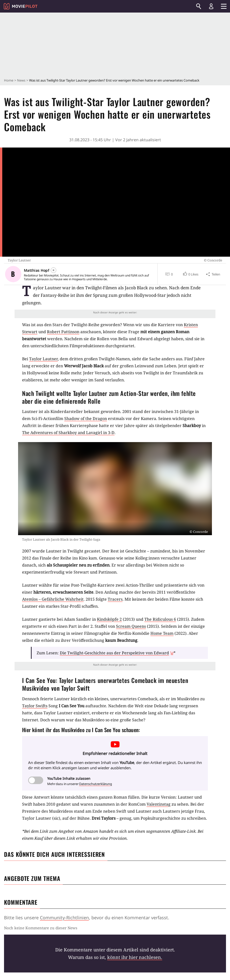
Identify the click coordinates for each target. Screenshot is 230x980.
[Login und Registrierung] (211, 6)
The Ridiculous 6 (160, 619)
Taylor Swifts (35, 706)
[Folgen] (53, 270)
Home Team (162, 633)
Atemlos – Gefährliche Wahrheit (53, 599)
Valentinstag (159, 804)
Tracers (115, 599)
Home (9, 80)
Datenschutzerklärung (96, 784)
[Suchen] (199, 6)
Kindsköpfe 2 (109, 619)
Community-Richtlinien (64, 918)
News (21, 80)
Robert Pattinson (63, 332)
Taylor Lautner (43, 359)
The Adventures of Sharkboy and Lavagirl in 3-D (68, 433)
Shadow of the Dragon (86, 418)
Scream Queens (131, 626)
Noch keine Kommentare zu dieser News (41, 928)
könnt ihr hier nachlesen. (135, 957)
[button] (190, 274)
